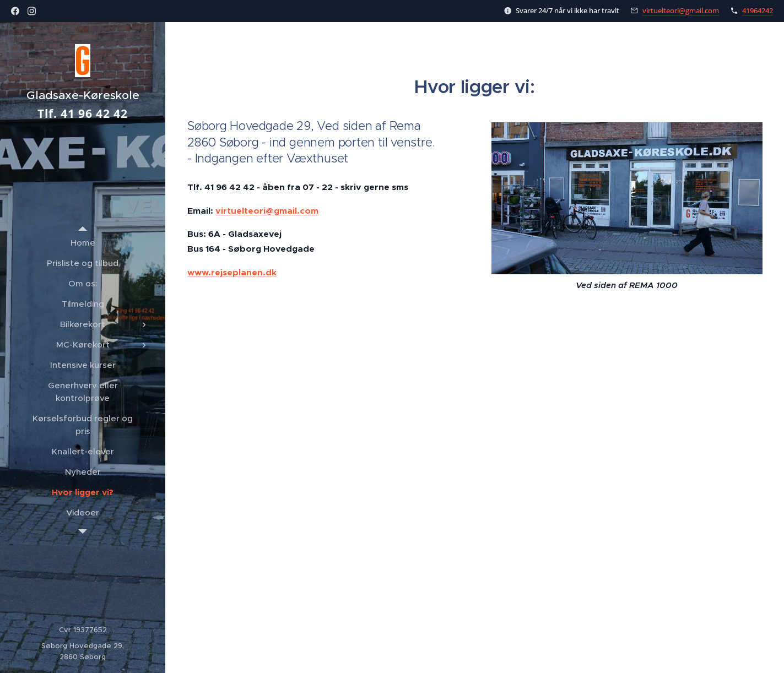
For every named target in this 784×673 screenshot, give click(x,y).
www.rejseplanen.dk (232, 273)
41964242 (758, 10)
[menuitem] (83, 243)
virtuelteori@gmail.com (681, 10)
